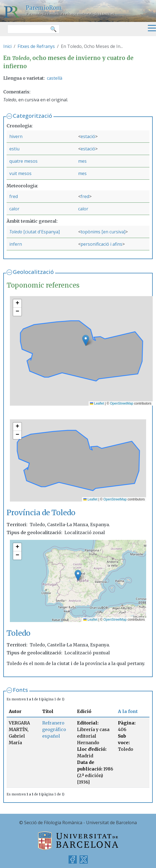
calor (14, 209)
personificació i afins (101, 244)
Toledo (16, 232)
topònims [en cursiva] (103, 232)
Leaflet (97, 403)
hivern (16, 136)
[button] (86, 340)
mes (82, 161)
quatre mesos (23, 161)
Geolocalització (33, 272)
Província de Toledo (41, 513)
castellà (55, 78)
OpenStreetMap (122, 403)
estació (88, 136)
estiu (14, 149)
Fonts (20, 690)
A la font (128, 711)
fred (14, 196)
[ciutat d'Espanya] (41, 232)
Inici (7, 46)
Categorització (32, 116)
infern (16, 244)
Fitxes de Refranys (36, 46)
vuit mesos (20, 173)
